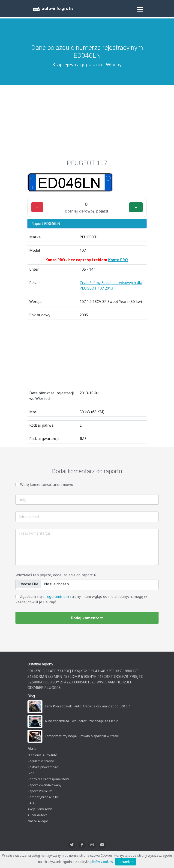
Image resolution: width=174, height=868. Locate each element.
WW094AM (106, 682)
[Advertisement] (87, 120)
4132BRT (105, 676)
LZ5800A (35, 682)
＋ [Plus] (136, 207)
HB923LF (124, 682)
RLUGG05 (52, 688)
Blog (31, 773)
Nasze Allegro (38, 821)
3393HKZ (114, 671)
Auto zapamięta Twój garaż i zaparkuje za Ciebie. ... (83, 721)
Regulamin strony (41, 761)
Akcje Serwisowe (40, 809)
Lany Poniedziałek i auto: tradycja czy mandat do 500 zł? (87, 706)
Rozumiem (126, 862)
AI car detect (37, 815)
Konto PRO (118, 260)
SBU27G (34, 671)
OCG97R (121, 676)
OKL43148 (96, 671)
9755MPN (54, 676)
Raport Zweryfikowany (44, 785)
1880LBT (130, 671)
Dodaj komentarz (87, 618)
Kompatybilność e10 (43, 797)
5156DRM (36, 676)
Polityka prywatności (43, 767)
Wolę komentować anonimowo (47, 485)
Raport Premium (40, 791)
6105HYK (89, 676)
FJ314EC (49, 671)
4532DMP (72, 676)
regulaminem (57, 596)
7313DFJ (64, 671)
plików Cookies (102, 862)
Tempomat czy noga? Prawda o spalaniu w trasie (82, 736)
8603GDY (51, 682)
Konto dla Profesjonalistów (48, 779)
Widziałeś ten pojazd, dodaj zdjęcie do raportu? (56, 575)
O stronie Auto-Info (42, 755)
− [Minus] (37, 207)
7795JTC (136, 676)
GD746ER (35, 688)
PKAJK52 (79, 671)
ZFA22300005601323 (78, 682)
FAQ (31, 803)
